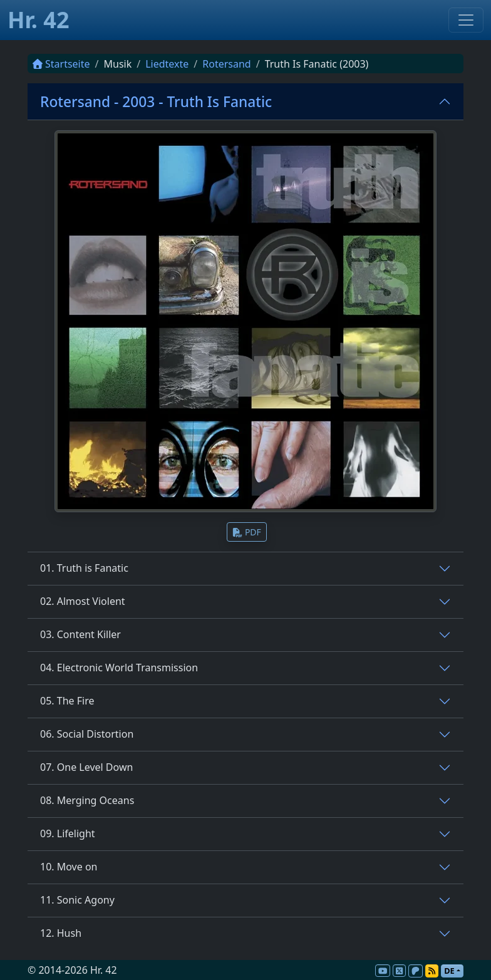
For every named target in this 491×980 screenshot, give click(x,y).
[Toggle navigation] (466, 20)
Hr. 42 (39, 20)
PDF (247, 532)
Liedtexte (167, 64)
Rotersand (226, 64)
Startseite (61, 64)
